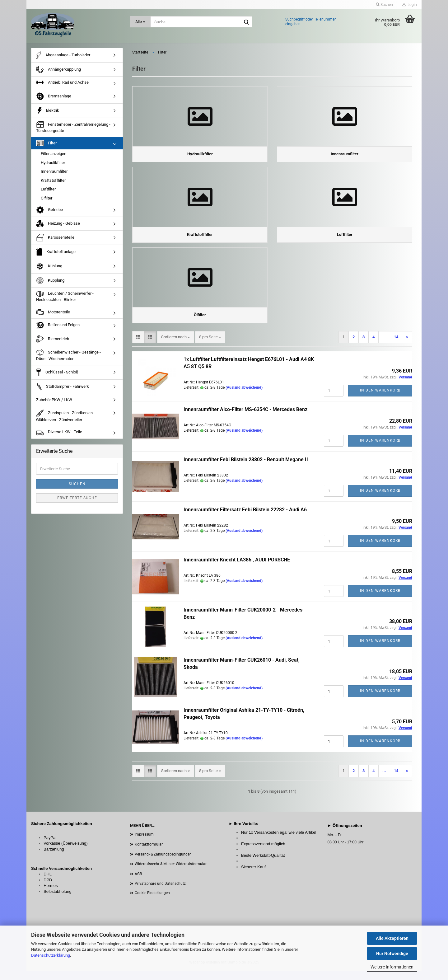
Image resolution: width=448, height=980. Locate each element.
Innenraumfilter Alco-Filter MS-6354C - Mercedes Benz (245, 419)
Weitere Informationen (392, 967)
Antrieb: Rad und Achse (62, 87)
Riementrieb (53, 342)
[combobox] (176, 347)
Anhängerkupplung (58, 73)
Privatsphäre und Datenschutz (160, 893)
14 (396, 346)
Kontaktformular (149, 854)
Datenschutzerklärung (51, 955)
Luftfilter (48, 193)
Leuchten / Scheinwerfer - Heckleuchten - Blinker (65, 300)
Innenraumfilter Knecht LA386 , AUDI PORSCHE (237, 569)
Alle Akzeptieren (392, 938)
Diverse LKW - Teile (59, 436)
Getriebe (49, 213)
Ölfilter (47, 202)
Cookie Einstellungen (152, 902)
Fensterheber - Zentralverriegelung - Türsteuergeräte (73, 131)
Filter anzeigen (54, 157)
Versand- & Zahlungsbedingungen (163, 864)
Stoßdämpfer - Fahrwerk (63, 390)
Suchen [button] (384, 5)
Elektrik (48, 114)
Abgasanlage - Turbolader (63, 59)
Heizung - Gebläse (58, 227)
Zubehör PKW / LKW (54, 403)
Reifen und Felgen (58, 329)
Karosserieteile (55, 241)
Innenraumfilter (54, 175)
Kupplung (50, 284)
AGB (138, 883)
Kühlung (49, 270)
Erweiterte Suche (77, 501)
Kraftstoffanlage (56, 255)
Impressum (144, 844)
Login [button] (410, 5)
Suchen (77, 487)
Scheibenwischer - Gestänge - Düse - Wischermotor (68, 359)
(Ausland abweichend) (244, 397)
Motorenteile (53, 316)
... (384, 346)
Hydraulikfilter (53, 166)
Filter (46, 147)
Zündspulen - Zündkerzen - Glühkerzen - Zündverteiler (65, 419)
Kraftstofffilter (53, 184)
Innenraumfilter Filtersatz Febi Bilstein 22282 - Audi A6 (245, 519)
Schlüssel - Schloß (57, 376)
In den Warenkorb (380, 400)
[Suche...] (140, 22)
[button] (138, 347)
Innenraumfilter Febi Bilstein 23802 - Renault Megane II (246, 469)
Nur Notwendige (392, 954)
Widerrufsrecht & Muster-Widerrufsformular (171, 873)
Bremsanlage (54, 100)
